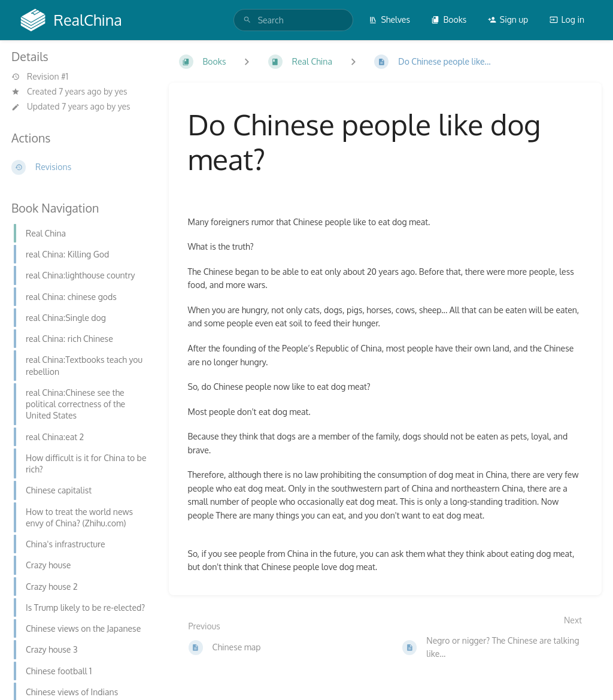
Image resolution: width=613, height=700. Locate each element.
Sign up (508, 19)
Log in (567, 19)
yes (121, 91)
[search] (293, 20)
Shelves (389, 19)
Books (449, 19)
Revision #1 (40, 77)
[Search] (247, 20)
